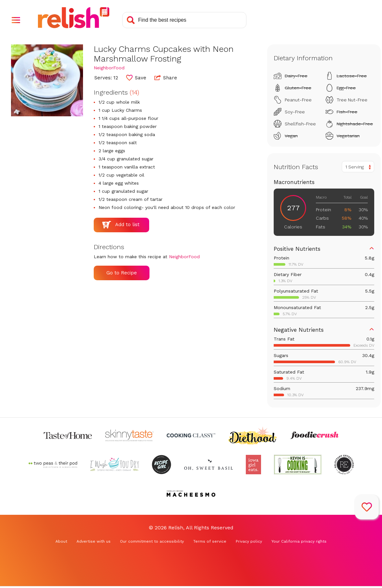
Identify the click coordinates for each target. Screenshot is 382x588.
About (61, 541)
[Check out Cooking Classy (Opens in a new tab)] (191, 435)
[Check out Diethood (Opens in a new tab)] (253, 435)
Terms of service (210, 541)
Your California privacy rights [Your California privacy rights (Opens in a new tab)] (299, 541)
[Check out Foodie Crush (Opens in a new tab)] (314, 435)
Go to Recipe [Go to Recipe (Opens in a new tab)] (122, 273)
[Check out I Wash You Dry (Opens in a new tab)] (114, 465)
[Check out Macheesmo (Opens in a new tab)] (191, 494)
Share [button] (166, 77)
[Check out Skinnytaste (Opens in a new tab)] (129, 435)
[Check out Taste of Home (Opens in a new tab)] (68, 435)
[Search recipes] (184, 20)
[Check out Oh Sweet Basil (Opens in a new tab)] (209, 465)
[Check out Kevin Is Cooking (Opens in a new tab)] (298, 465)
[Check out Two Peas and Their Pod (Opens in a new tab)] (53, 465)
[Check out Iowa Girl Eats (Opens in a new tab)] (253, 465)
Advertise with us (94, 541)
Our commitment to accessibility (152, 541)
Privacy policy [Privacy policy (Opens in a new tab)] (249, 541)
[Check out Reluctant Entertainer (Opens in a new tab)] (344, 465)
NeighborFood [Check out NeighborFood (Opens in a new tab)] (109, 68)
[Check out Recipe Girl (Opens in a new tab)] (161, 465)
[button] (16, 20)
